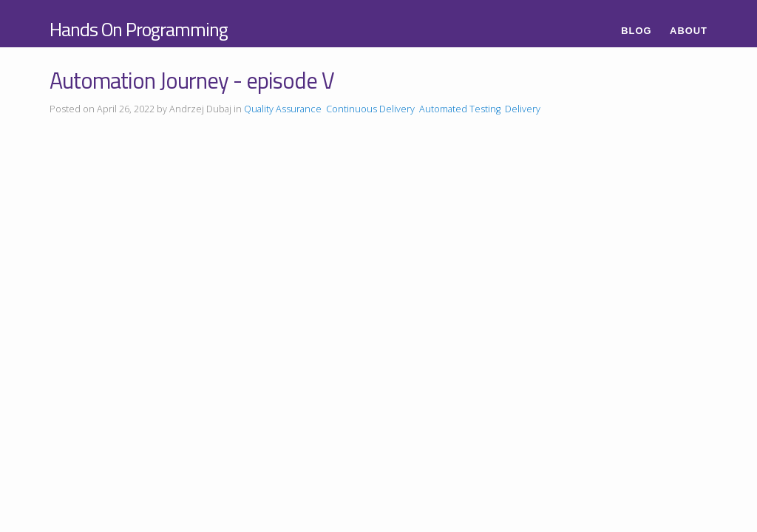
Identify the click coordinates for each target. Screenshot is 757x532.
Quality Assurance (283, 109)
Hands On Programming (139, 29)
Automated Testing (460, 109)
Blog (636, 31)
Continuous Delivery (370, 109)
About (689, 31)
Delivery (523, 109)
